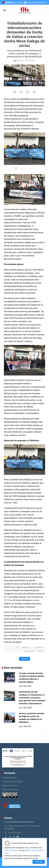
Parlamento (25, 648)
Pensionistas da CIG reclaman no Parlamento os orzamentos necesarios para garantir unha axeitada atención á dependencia (32, 698)
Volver (24, 659)
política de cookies (11, 850)
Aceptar (39, 862)
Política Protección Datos (12, 782)
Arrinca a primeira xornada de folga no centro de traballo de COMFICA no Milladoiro (32, 718)
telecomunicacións (30, 651)
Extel (18, 648)
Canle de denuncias (10, 790)
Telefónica (41, 651)
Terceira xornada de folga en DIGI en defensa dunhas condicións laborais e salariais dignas (32, 678)
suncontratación (39, 648)
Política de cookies (10, 786)
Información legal (9, 778)
